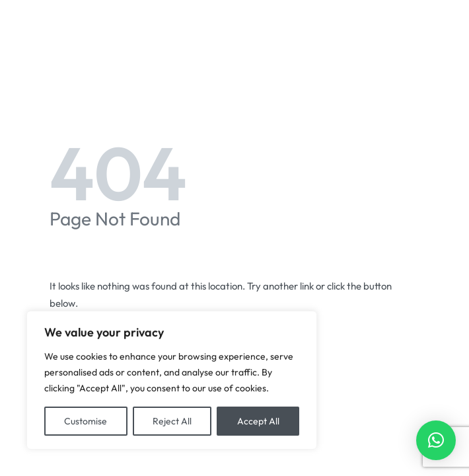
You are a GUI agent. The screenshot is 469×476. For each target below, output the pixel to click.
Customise (86, 421)
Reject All (172, 421)
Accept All (258, 421)
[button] (436, 440)
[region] (172, 380)
